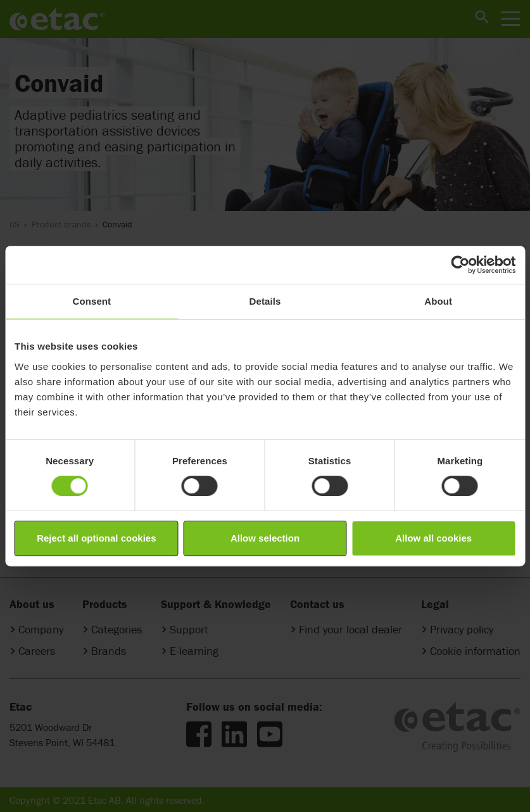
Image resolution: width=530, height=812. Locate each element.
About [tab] (438, 301)
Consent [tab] (91, 301)
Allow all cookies (433, 538)
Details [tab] (265, 301)
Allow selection (265, 538)
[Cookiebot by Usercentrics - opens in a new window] (460, 265)
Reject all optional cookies (96, 538)
